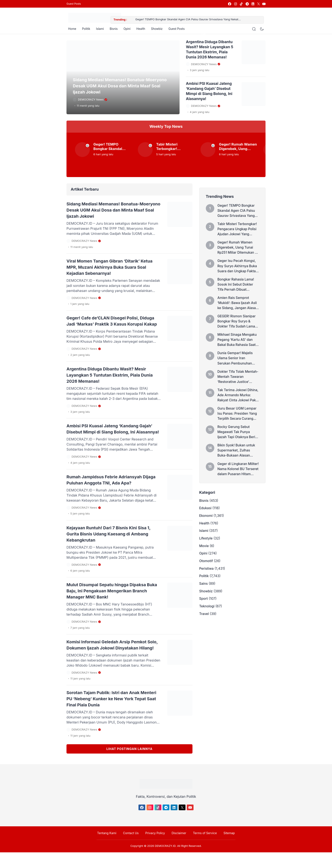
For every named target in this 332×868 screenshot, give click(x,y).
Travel (204, 632)
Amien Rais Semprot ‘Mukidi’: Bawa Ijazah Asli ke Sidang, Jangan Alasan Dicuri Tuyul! (238, 308)
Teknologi (207, 624)
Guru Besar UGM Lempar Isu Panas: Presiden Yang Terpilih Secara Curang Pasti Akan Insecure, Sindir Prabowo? (238, 423)
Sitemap (226, 848)
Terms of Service (203, 848)
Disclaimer (178, 848)
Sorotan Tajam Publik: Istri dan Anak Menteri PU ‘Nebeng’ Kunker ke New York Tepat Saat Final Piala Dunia (113, 714)
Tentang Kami (110, 848)
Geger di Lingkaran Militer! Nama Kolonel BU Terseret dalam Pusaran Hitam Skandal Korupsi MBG (237, 480)
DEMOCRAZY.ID (165, 861)
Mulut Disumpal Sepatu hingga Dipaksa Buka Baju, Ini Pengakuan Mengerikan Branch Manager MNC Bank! (111, 601)
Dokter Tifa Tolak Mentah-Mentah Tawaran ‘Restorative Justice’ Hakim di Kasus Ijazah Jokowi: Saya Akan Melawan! (238, 384)
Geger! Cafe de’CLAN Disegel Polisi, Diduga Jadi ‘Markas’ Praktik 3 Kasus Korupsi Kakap (109, 325)
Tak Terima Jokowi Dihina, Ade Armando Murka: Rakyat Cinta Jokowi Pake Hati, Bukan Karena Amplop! (237, 404)
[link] (229, 4)
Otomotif (206, 576)
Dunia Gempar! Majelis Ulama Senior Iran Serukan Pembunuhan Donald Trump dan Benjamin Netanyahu (236, 365)
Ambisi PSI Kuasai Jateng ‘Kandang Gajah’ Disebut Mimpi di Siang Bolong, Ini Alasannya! (113, 438)
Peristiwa (207, 584)
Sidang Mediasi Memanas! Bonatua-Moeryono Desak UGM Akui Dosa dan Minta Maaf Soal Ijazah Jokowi (122, 88)
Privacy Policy (156, 848)
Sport (204, 616)
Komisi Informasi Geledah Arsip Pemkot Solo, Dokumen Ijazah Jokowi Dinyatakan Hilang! (113, 658)
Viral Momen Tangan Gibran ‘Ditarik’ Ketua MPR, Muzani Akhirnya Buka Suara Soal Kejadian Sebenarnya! (113, 268)
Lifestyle (206, 552)
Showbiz (160, 30)
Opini (129, 30)
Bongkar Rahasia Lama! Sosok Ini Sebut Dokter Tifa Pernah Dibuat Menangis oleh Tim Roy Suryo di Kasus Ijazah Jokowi (236, 289)
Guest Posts (74, 4)
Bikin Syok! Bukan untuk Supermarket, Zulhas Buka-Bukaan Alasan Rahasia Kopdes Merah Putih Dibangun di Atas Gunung (237, 461)
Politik (85, 30)
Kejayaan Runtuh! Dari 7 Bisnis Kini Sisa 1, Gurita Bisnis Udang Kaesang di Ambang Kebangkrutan (113, 545)
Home (71, 30)
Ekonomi (206, 528)
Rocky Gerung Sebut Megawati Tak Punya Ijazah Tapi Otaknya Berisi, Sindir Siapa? (234, 442)
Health (143, 30)
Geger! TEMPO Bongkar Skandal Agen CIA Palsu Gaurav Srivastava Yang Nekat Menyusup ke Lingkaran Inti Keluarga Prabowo (192, 20)
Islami (100, 30)
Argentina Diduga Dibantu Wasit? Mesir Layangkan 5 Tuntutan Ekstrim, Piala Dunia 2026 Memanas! (111, 381)
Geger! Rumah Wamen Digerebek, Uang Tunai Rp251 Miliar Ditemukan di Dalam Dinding (238, 149)
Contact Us (133, 848)
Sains (204, 600)
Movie (204, 560)
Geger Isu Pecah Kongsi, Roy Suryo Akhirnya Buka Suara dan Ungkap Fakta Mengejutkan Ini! (238, 270)
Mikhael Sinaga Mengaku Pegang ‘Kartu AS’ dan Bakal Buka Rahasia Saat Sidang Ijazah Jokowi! (238, 346)
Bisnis (114, 30)
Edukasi (206, 520)
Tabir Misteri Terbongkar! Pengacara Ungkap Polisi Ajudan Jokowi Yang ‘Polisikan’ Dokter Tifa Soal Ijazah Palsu (175, 149)
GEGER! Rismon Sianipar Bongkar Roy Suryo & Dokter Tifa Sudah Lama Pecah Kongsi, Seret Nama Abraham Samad (237, 327)
